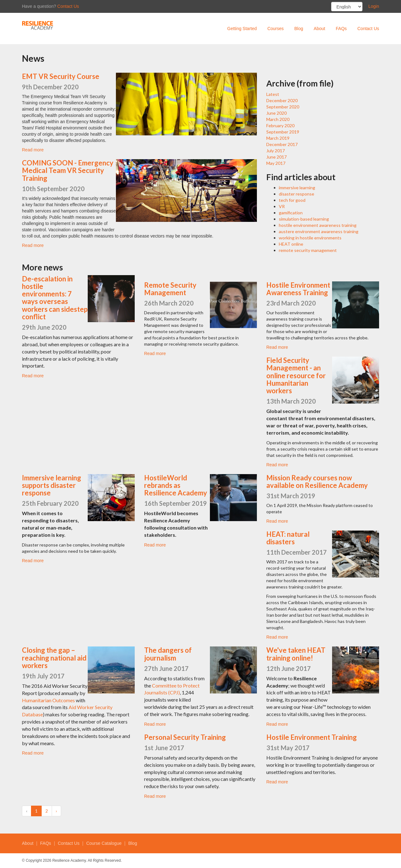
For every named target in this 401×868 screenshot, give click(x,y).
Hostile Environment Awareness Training (298, 289)
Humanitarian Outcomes (48, 700)
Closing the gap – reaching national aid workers (54, 658)
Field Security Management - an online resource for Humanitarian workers (296, 375)
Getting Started (242, 29)
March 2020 (278, 119)
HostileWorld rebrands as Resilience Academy (176, 485)
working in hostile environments (310, 238)
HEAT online (291, 244)
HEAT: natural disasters (288, 538)
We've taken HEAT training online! (296, 654)
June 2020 (276, 113)
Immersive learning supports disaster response (52, 485)
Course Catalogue (104, 843)
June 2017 (276, 157)
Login (374, 6)
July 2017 (276, 151)
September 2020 (283, 107)
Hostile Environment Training (312, 737)
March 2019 (278, 138)
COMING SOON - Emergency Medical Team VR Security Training (68, 170)
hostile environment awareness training (318, 225)
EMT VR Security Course (61, 76)
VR (282, 206)
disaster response (297, 194)
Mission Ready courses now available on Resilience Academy (317, 481)
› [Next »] (56, 811)
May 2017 (276, 163)
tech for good (292, 200)
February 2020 (280, 125)
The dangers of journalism (168, 654)
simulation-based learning (304, 219)
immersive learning (297, 188)
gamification (291, 213)
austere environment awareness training (319, 231)
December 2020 (282, 100)
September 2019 (283, 132)
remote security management (308, 250)
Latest (273, 94)
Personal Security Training (185, 737)
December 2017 (282, 144)
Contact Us (68, 6)
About (319, 29)
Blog (299, 29)
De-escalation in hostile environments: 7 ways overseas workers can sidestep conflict (55, 298)
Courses (275, 29)
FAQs (341, 29)
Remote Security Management (170, 289)
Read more (33, 150)
